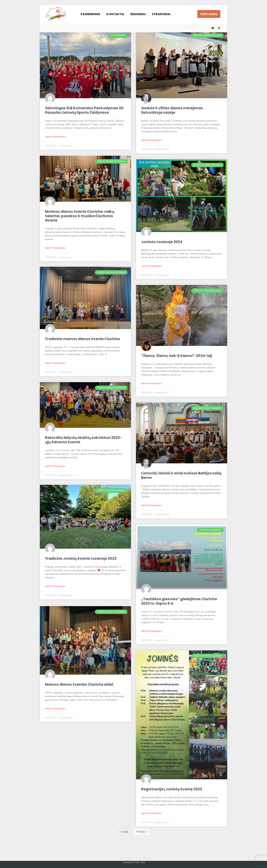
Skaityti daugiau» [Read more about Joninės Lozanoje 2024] (152, 266)
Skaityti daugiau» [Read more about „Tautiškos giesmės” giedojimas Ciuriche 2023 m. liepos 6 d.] (152, 630)
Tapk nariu (209, 14)
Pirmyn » (141, 831)
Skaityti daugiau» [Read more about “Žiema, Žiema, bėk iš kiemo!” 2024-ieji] (152, 383)
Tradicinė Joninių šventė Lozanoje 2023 (81, 558)
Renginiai (138, 14)
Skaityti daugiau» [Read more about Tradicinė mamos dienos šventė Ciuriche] (55, 363)
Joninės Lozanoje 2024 (162, 241)
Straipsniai (161, 14)
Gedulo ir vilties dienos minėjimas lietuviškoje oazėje (172, 110)
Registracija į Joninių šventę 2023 (172, 788)
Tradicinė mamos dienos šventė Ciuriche (83, 339)
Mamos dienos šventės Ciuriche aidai (80, 683)
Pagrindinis (91, 14)
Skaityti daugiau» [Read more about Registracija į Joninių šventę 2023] (152, 812)
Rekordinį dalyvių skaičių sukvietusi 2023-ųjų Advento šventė (84, 439)
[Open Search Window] (219, 28)
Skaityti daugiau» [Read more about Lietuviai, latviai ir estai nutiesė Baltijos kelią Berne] (152, 505)
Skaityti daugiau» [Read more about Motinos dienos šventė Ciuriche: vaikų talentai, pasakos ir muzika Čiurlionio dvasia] (55, 248)
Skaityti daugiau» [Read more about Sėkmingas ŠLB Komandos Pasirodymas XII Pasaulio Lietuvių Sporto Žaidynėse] (55, 136)
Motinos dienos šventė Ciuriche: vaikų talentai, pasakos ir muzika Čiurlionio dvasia (80, 215)
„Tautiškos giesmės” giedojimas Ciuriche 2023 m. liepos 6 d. (179, 600)
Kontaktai (115, 14)
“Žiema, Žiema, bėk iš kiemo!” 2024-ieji (177, 355)
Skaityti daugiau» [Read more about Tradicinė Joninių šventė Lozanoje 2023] (55, 586)
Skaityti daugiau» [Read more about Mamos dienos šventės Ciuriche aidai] (55, 707)
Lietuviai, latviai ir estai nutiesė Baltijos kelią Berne (177, 475)
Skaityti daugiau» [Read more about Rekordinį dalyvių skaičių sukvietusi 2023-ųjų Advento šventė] (55, 466)
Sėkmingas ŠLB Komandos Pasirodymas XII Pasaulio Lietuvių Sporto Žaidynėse (85, 110)
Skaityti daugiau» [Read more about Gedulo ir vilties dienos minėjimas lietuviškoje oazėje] (152, 140)
